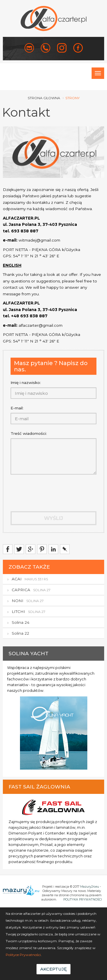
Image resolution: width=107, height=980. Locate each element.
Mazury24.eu (90, 887)
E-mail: (17, 408)
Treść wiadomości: (29, 433)
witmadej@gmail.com (39, 240)
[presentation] (44, 489)
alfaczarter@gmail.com (41, 325)
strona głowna (44, 98)
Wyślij (53, 518)
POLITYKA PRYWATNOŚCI (83, 900)
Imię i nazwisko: (26, 383)
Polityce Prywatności (23, 955)
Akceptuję (53, 969)
